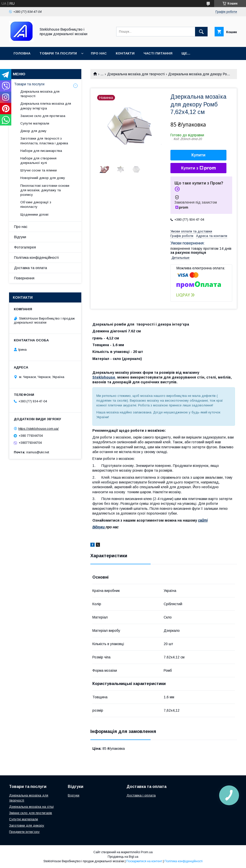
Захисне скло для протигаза (43, 116)
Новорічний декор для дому (43, 178)
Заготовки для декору (27, 825)
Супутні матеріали (35, 123)
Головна (22, 53)
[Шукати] (201, 32)
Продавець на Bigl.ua (123, 857)
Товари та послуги (58, 53)
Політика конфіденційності (36, 258)
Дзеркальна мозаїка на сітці (31, 807)
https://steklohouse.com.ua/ (39, 429)
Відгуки (20, 237)
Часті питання (158, 53)
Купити (199, 155)
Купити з (198, 168)
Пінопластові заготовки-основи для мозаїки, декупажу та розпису (45, 190)
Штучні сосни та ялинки (39, 170)
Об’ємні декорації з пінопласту (36, 204)
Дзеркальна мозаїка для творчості (136, 74)
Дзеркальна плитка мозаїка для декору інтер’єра (46, 106)
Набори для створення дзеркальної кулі (38, 161)
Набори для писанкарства (41, 151)
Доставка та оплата (30, 268)
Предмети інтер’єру (24, 832)
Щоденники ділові (34, 214)
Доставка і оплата (141, 795)
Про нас (99, 53)
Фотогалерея (25, 247)
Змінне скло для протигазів (30, 813)
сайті (203, 520)
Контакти (125, 53)
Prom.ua (147, 852)
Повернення (24, 278)
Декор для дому (33, 131)
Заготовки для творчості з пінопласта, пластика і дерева (44, 141)
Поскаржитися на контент (144, 861)
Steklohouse (104, 377)
